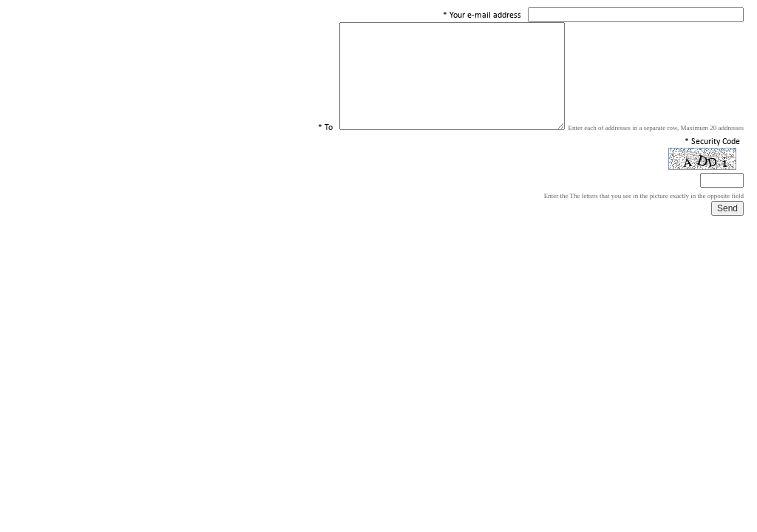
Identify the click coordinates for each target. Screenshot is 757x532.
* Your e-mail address (482, 16)
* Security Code (712, 142)
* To (325, 128)
